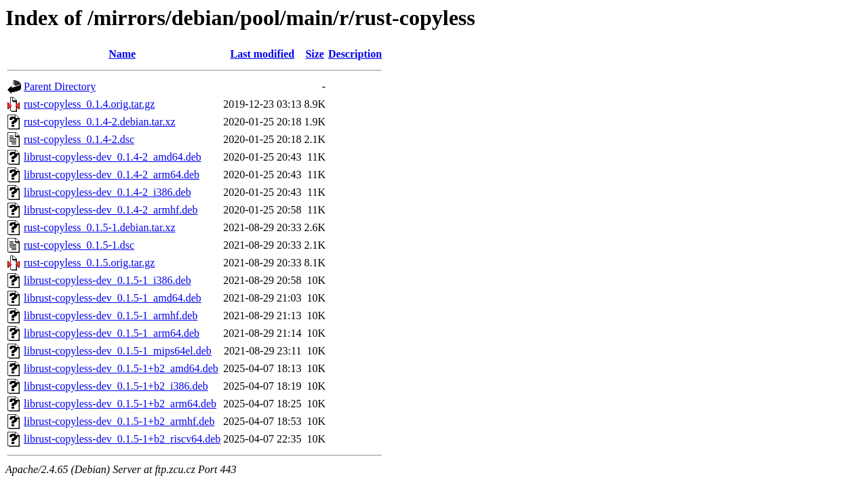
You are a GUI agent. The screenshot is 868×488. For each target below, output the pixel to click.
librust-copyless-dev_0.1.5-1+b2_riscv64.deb (122, 439)
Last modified (263, 54)
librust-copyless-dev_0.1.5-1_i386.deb (107, 280)
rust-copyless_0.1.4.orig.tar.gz (89, 104)
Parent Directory (60, 86)
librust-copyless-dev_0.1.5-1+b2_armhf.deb (119, 421)
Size (315, 54)
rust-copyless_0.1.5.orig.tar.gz (89, 263)
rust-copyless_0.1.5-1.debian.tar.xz (100, 227)
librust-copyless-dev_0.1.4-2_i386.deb (107, 192)
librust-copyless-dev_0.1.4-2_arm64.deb (112, 175)
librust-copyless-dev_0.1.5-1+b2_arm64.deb (120, 404)
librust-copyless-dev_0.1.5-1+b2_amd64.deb (121, 368)
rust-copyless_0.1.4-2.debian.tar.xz (100, 122)
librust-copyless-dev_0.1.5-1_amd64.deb (113, 298)
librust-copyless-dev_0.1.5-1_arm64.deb (112, 333)
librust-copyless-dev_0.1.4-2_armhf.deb (111, 210)
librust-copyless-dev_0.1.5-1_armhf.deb (111, 316)
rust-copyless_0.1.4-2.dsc (79, 139)
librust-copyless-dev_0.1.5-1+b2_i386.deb (116, 386)
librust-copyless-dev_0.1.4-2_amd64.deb (113, 157)
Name (122, 54)
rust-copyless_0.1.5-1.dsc (79, 245)
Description (355, 54)
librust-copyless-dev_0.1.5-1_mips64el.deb (118, 351)
